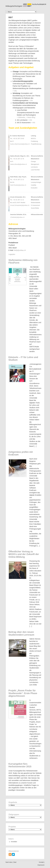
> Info (15, 91)
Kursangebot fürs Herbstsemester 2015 (20, 765)
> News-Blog (31, 117)
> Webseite (21, 117)
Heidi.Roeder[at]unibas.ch (18, 185)
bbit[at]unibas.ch (20, 250)
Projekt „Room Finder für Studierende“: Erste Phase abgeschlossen (23, 693)
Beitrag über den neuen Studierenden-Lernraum (21, 633)
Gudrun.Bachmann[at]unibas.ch (20, 144)
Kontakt (41, 862)
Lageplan (12, 254)
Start (15, 862)
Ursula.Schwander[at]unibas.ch (20, 205)
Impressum (41, 865)
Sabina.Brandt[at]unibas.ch (18, 164)
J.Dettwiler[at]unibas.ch (17, 217)
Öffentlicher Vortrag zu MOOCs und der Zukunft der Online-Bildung (24, 554)
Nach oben (9, 862)
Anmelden (14, 842)
